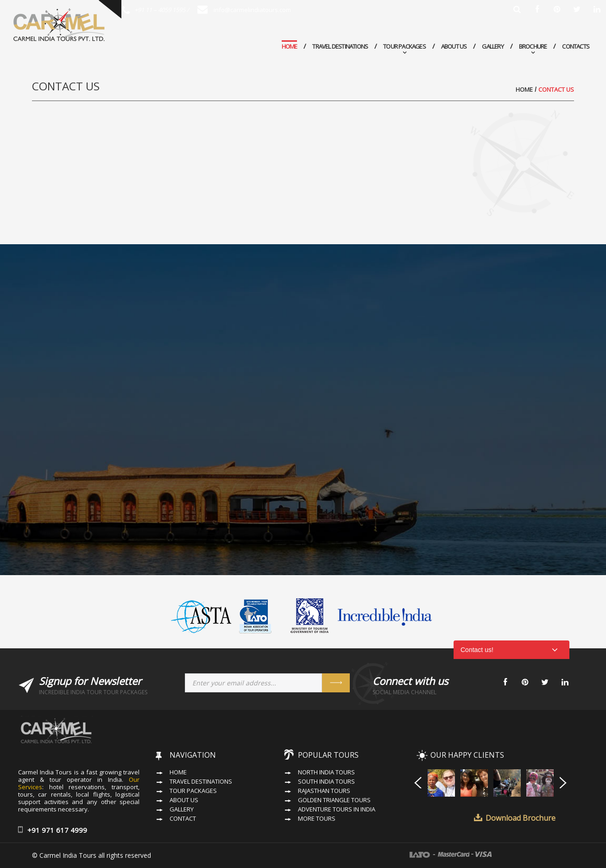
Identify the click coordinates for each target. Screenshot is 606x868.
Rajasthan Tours (324, 791)
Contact (183, 819)
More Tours (317, 819)
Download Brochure (521, 818)
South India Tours (326, 782)
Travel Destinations (340, 46)
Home (290, 46)
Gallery (492, 46)
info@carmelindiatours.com (244, 10)
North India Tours (326, 772)
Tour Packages (404, 46)
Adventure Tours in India (337, 809)
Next (563, 782)
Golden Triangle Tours (334, 800)
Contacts (576, 46)
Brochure (533, 46)
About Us (454, 46)
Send (336, 683)
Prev (418, 782)
